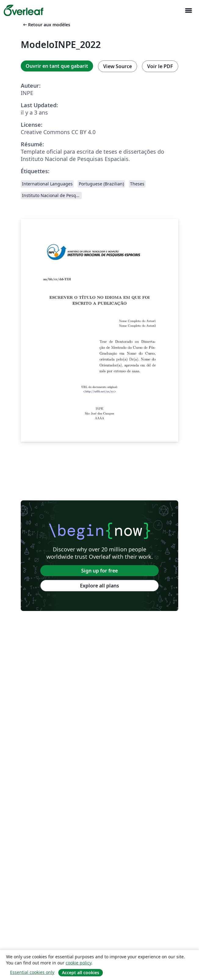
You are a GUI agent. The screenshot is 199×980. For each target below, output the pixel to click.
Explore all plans (99, 586)
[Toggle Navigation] (188, 11)
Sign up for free (99, 571)
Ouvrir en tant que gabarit (57, 66)
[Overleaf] (24, 10)
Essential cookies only (32, 972)
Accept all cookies (81, 973)
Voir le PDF (160, 66)
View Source (118, 66)
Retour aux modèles (46, 25)
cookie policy (78, 963)
